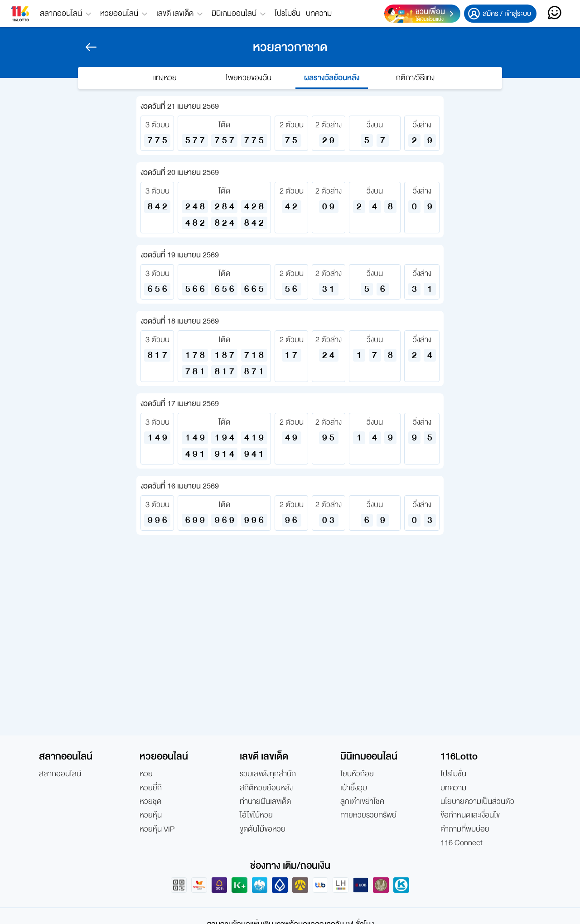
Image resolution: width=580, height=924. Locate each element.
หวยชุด (150, 802)
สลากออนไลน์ (60, 774)
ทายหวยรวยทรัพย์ (368, 815)
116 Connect (462, 843)
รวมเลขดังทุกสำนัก (268, 774)
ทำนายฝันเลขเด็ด (265, 802)
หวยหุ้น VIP (157, 829)
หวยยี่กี (151, 788)
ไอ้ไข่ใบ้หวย (256, 815)
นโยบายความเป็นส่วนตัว (477, 802)
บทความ (319, 13)
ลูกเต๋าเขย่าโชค (362, 802)
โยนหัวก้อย (357, 774)
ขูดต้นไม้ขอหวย (263, 829)
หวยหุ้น (151, 815)
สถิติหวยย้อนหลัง (266, 788)
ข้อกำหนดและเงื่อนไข (470, 815)
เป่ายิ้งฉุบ (354, 788)
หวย (146, 774)
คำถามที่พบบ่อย (465, 829)
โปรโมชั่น (288, 13)
